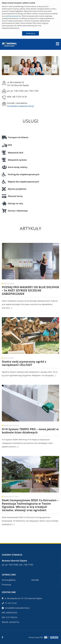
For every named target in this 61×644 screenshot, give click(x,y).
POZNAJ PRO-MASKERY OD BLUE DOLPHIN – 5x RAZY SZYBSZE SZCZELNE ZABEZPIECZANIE (30, 290)
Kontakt (35, 580)
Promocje (6, 585)
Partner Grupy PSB (36, 637)
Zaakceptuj (30, 33)
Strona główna (9, 580)
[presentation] (7, 69)
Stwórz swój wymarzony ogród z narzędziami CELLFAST (24, 363)
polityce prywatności (14, 16)
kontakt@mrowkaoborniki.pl (21, 106)
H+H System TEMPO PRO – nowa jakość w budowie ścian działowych (30, 431)
